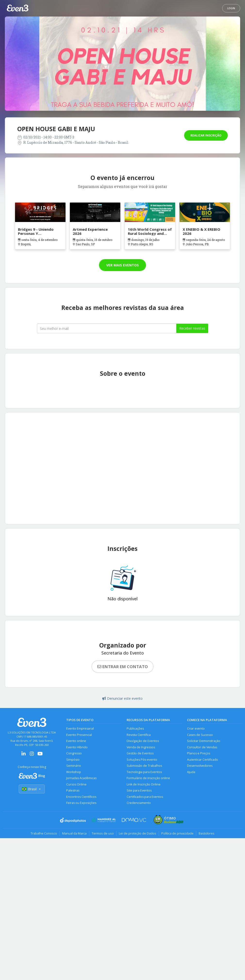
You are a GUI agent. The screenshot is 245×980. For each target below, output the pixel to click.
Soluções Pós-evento (142, 760)
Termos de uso (103, 833)
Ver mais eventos (122, 265)
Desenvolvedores (200, 766)
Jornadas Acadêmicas (81, 778)
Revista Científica (139, 735)
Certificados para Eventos (145, 797)
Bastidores (207, 833)
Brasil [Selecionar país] (32, 789)
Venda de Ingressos (141, 747)
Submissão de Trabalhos (144, 766)
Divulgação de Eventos (143, 741)
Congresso (74, 753)
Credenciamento (139, 803)
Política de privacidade (177, 833)
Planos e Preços (199, 753)
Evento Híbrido (77, 747)
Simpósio (73, 760)
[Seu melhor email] (107, 328)
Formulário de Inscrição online (148, 778)
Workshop (74, 772)
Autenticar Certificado (203, 760)
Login (231, 8)
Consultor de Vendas (202, 747)
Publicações (135, 729)
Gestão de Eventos (140, 753)
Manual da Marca (74, 833)
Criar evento (196, 729)
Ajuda (191, 772)
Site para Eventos (139, 790)
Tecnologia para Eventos (144, 772)
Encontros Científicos (81, 797)
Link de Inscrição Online (144, 784)
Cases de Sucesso (200, 735)
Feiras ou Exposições (81, 803)
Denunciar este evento (122, 698)
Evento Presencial (79, 735)
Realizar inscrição (206, 135)
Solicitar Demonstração (204, 741)
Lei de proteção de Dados (138, 833)
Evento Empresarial (80, 729)
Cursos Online (76, 784)
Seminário (74, 766)
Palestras (73, 790)
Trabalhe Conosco (44, 833)
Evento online (76, 741)
